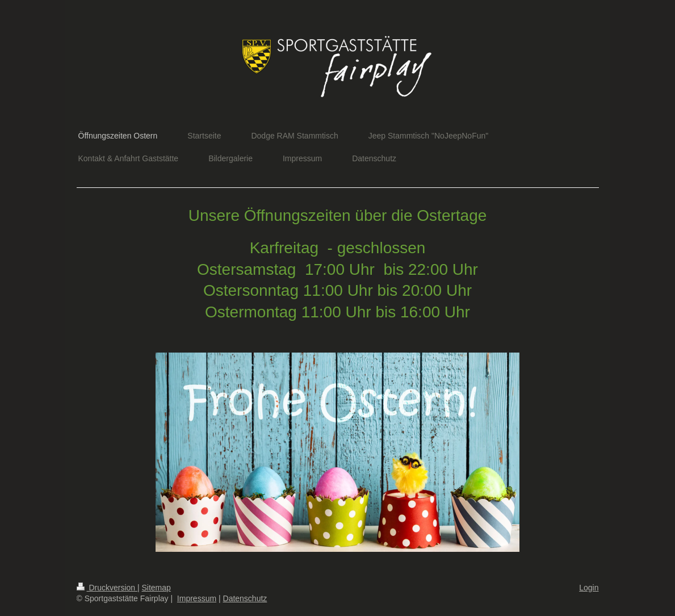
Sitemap (156, 588)
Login (589, 588)
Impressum (197, 598)
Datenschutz (245, 598)
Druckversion (107, 588)
